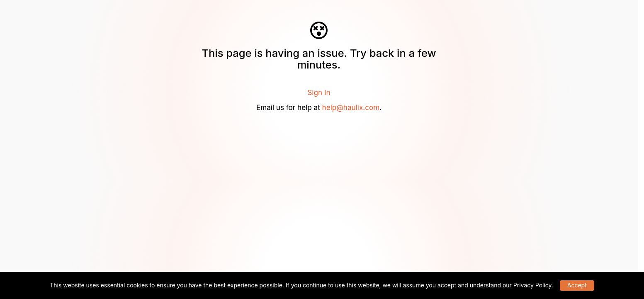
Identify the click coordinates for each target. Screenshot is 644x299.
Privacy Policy (532, 285)
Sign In (319, 92)
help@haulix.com (351, 107)
